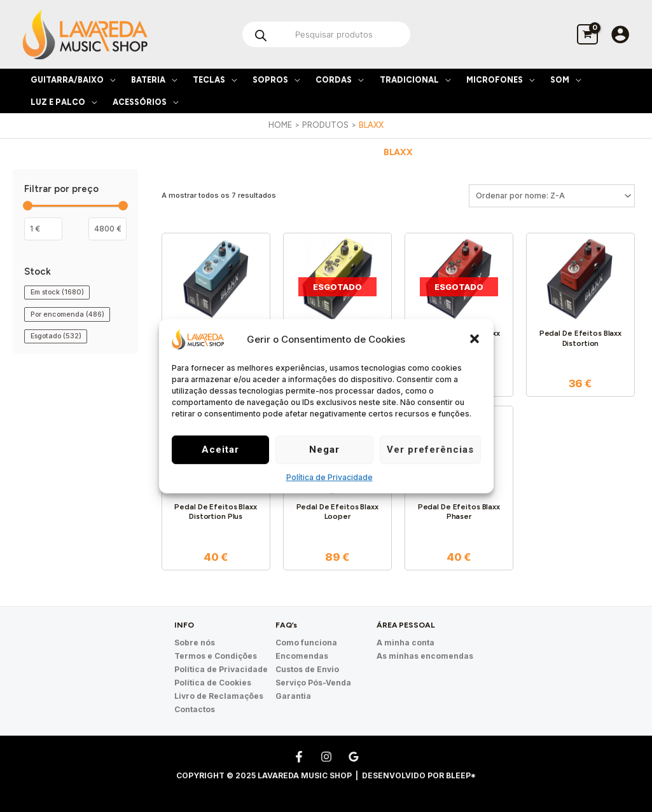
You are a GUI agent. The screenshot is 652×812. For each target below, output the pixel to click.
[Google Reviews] (354, 757)
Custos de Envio (307, 669)
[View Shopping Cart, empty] (587, 34)
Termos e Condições (216, 656)
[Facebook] (299, 757)
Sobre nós (195, 643)
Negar (324, 450)
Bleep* (461, 775)
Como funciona (306, 643)
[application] (109, 80)
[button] (475, 339)
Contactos (195, 709)
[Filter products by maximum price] (108, 229)
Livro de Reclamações (219, 696)
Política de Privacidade (329, 477)
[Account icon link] (620, 34)
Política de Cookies (213, 683)
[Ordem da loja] (552, 196)
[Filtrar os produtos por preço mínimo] (43, 229)
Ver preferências (430, 450)
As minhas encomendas (425, 656)
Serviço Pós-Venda (313, 683)
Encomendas (302, 656)
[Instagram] (326, 757)
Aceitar (220, 450)
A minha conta (406, 643)
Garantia (293, 696)
